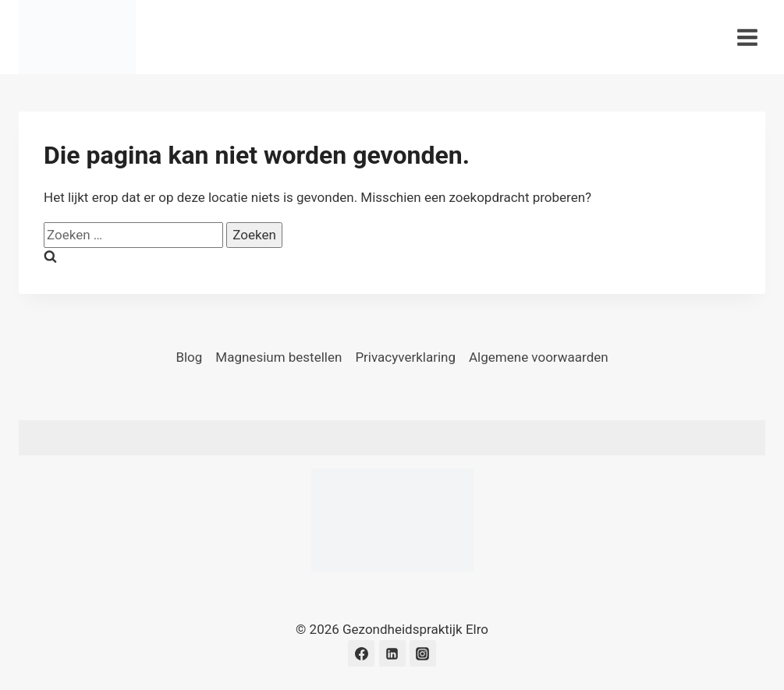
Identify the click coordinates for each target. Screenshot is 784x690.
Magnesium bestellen (278, 357)
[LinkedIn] (392, 653)
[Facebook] (361, 653)
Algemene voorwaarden (539, 357)
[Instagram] (423, 653)
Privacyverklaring (405, 357)
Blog (189, 357)
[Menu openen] (747, 37)
